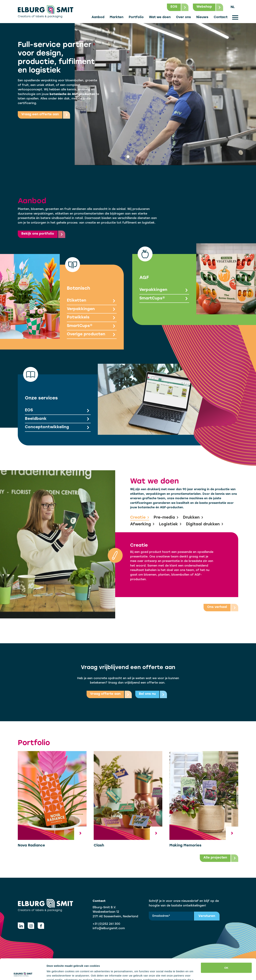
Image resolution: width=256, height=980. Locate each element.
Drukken (193, 518)
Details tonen (55, 973)
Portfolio (136, 17)
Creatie (140, 518)
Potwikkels (92, 318)
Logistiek (170, 524)
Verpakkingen (92, 309)
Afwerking (142, 524)
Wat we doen (160, 17)
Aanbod (98, 17)
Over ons (183, 17)
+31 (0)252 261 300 (106, 924)
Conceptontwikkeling (58, 428)
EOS (58, 411)
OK (226, 947)
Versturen (207, 916)
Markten (117, 17)
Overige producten (92, 335)
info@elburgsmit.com (109, 928)
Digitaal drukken (205, 524)
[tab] (128, 157)
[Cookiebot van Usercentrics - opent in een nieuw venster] (23, 973)
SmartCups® (92, 326)
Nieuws (202, 17)
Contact (221, 17)
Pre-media (166, 518)
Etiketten (92, 301)
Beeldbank (58, 419)
